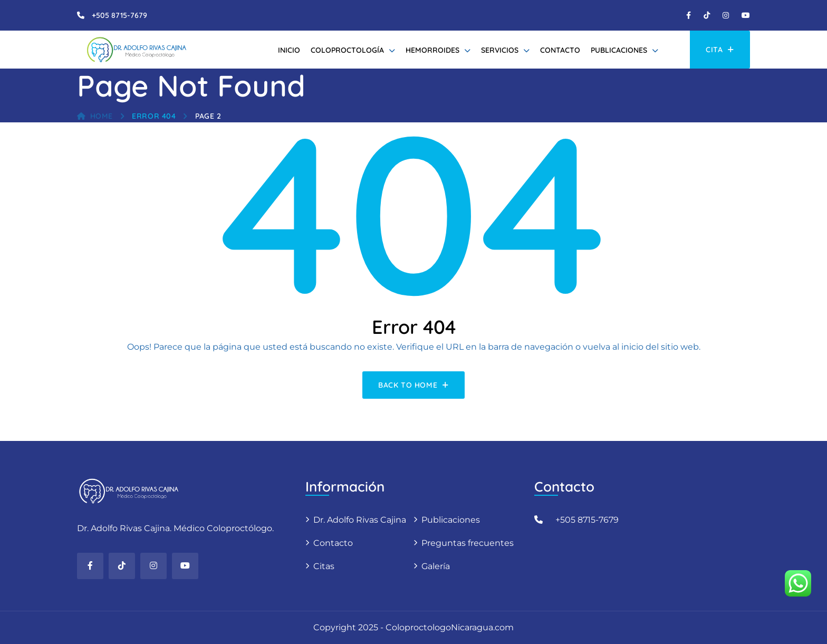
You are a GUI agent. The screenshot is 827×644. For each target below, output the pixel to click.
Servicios (500, 50)
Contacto (560, 50)
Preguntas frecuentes (468, 543)
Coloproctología (347, 50)
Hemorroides (432, 50)
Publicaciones (619, 50)
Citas (324, 566)
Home (95, 116)
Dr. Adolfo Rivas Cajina (360, 520)
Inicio (289, 50)
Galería (436, 566)
